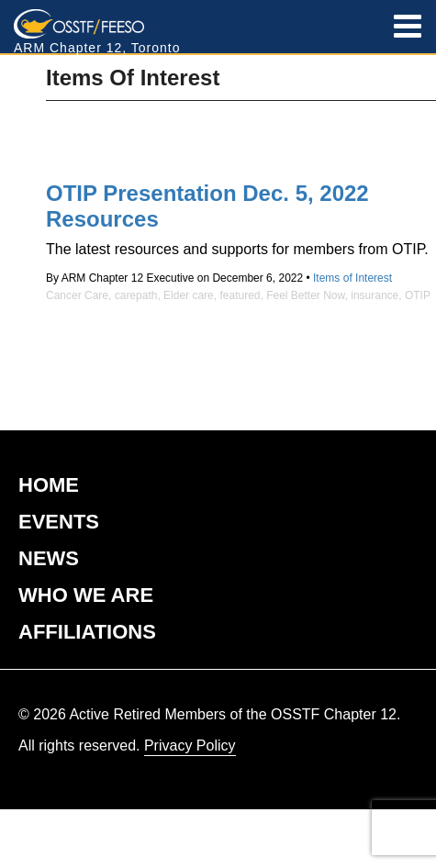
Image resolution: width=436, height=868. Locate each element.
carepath (136, 295)
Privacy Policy (190, 746)
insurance (375, 295)
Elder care (189, 295)
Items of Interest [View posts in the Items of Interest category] (352, 278)
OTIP (418, 295)
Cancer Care (77, 295)
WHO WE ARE (86, 595)
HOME (49, 485)
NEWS (49, 558)
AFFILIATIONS (87, 632)
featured (240, 295)
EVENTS (59, 522)
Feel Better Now (305, 295)
